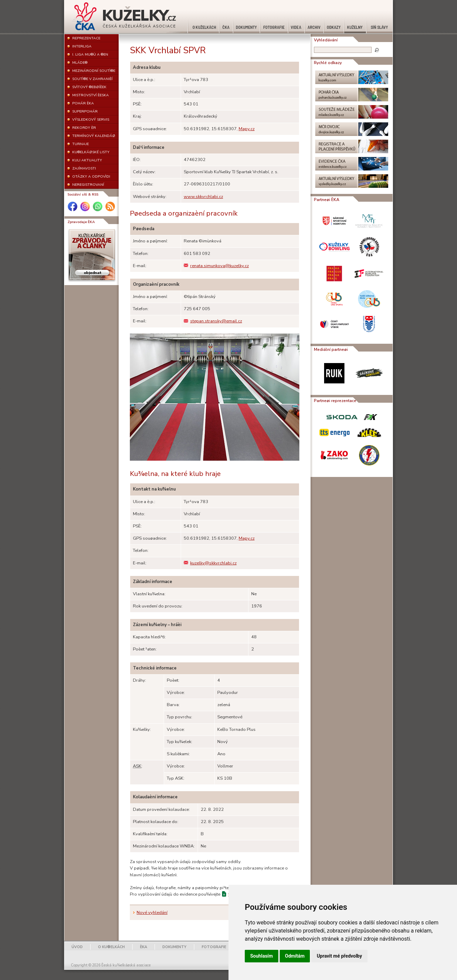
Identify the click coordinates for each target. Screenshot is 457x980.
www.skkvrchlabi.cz (203, 197)
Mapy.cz (247, 129)
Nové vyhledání (152, 913)
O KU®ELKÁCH (111, 947)
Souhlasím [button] (262, 956)
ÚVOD (77, 947)
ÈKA (144, 947)
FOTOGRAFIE (214, 947)
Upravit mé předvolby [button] (339, 956)
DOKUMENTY (174, 947)
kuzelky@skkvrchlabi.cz (210, 563)
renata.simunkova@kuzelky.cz (216, 266)
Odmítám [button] (295, 956)
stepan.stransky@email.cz (213, 321)
